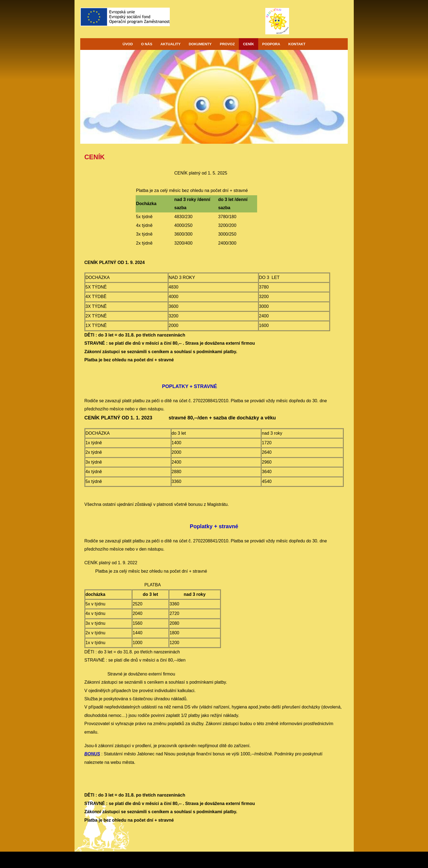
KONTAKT (297, 44)
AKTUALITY (171, 44)
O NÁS (147, 44)
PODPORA (271, 44)
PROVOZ (227, 44)
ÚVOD (128, 44)
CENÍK (248, 44)
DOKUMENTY (200, 44)
